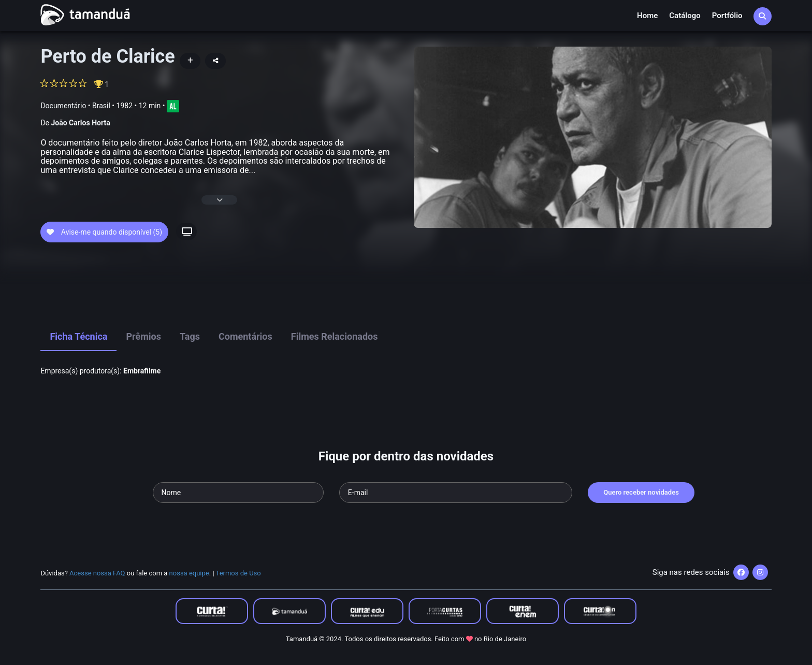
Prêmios (143, 336)
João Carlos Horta (80, 123)
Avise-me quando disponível (104, 232)
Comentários (245, 336)
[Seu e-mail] (456, 493)
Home (647, 16)
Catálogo (685, 16)
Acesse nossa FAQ (97, 573)
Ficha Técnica (78, 336)
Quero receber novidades (641, 492)
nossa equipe (189, 573)
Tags (190, 336)
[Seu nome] (238, 493)
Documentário (63, 106)
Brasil (101, 106)
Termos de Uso (238, 573)
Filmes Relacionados (335, 336)
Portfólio (727, 16)
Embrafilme (142, 371)
